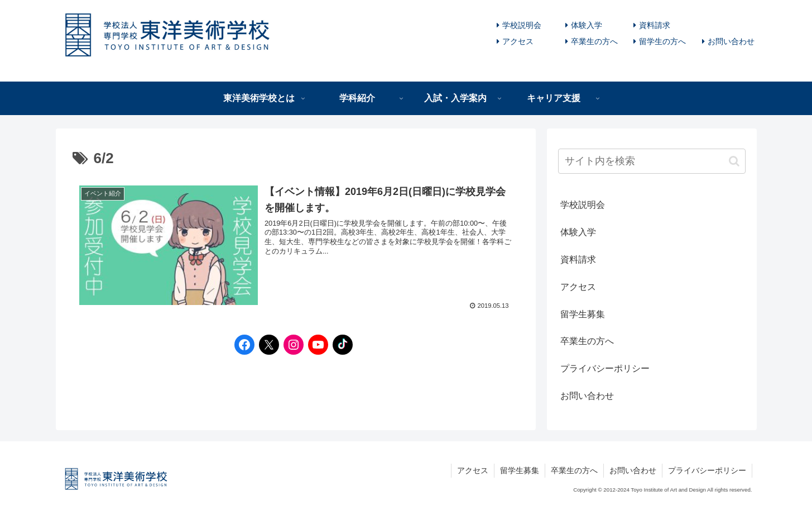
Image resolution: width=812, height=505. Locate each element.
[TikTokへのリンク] (340, 345)
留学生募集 (583, 314)
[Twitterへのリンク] (266, 345)
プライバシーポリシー (605, 368)
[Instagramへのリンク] (291, 345)
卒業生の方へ (594, 41)
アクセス (518, 41)
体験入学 (587, 25)
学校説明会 (522, 25)
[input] (652, 161)
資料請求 (655, 25)
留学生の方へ (662, 41)
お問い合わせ (731, 41)
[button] (734, 161)
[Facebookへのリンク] (242, 345)
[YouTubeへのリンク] (315, 345)
